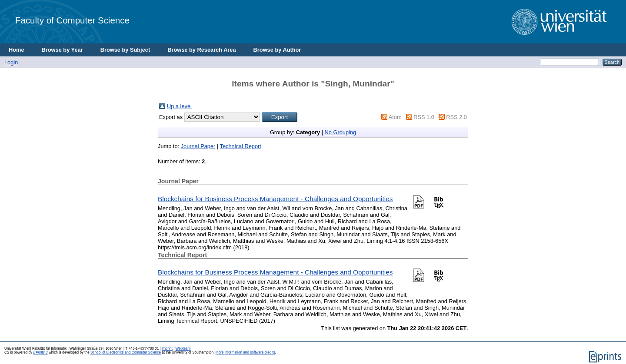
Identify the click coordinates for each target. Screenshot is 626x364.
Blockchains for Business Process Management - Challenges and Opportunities (275, 199)
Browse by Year (62, 50)
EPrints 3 (40, 352)
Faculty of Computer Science (72, 20)
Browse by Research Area (201, 50)
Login (11, 62)
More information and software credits (245, 352)
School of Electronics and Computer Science (126, 352)
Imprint (167, 349)
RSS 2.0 (456, 117)
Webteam (183, 349)
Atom (395, 117)
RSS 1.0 (424, 117)
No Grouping (341, 132)
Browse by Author (277, 50)
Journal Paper (198, 146)
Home (17, 50)
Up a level (179, 106)
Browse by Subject (125, 50)
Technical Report (241, 146)
